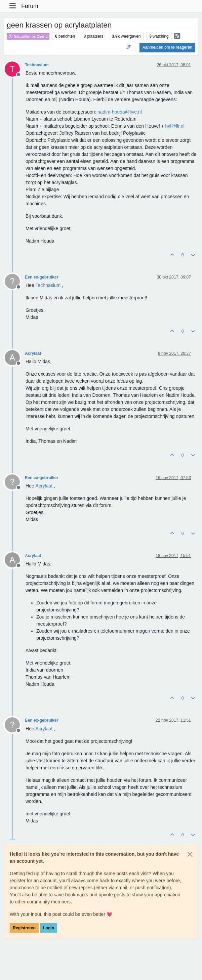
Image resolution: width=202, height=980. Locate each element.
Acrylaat (33, 353)
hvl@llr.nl (175, 126)
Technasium (37, 65)
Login (49, 928)
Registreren (24, 928)
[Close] (190, 854)
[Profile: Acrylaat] (44, 486)
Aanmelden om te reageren (167, 47)
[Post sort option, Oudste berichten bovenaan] (128, 47)
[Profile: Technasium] (48, 285)
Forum (30, 6)
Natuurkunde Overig (28, 36)
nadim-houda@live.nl (120, 112)
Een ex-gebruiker (42, 277)
